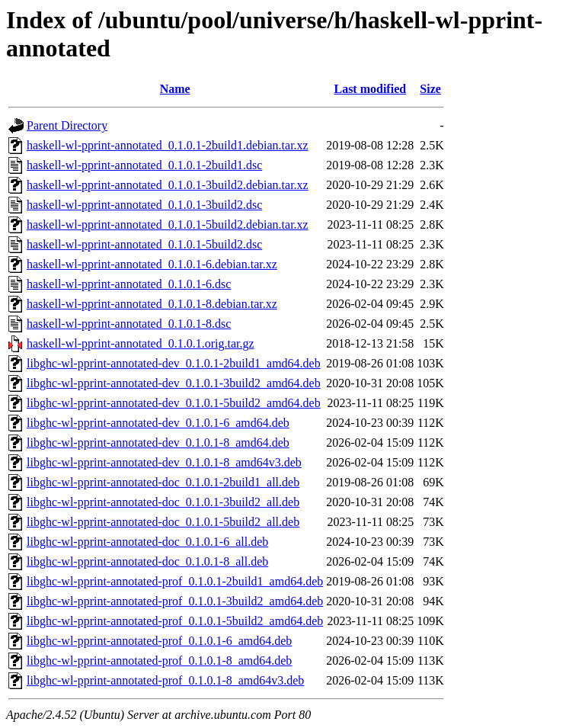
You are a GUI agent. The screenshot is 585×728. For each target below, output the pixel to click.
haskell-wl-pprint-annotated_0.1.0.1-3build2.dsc (144, 205)
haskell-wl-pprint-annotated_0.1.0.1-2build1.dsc (144, 165)
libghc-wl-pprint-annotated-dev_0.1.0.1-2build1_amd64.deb (174, 363)
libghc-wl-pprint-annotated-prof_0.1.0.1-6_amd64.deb (159, 641)
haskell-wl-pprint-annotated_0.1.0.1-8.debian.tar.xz (152, 304)
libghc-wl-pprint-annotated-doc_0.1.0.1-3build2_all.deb (163, 502)
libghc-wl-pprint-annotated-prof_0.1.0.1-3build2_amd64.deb (175, 601)
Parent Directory (67, 125)
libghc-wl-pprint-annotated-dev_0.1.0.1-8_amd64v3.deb (164, 462)
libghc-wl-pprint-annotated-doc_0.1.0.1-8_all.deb (147, 561)
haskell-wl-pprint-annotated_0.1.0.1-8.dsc (129, 324)
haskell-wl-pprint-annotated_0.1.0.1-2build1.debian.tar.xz (168, 145)
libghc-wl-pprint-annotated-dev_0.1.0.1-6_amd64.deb (158, 423)
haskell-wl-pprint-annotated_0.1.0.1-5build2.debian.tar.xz (168, 224)
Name (175, 89)
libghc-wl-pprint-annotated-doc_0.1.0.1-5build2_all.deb (163, 522)
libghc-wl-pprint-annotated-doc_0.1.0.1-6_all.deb (147, 542)
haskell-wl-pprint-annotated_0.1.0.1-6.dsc (129, 284)
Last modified (370, 89)
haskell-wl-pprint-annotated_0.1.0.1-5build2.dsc (144, 244)
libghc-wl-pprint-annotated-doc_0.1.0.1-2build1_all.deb (163, 482)
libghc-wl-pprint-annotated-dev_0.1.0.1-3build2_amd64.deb (174, 383)
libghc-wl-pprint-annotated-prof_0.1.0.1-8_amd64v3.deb (165, 680)
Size (430, 89)
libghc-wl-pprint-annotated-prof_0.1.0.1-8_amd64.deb (159, 661)
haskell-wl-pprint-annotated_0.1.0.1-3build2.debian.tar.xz (168, 185)
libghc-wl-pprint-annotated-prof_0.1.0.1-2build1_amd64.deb (175, 581)
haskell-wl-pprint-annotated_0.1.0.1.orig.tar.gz (141, 343)
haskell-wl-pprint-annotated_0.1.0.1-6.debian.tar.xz (152, 264)
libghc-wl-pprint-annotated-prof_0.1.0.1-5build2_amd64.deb (175, 621)
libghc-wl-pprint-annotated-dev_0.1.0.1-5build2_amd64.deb (174, 403)
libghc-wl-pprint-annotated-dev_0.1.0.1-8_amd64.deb (158, 443)
